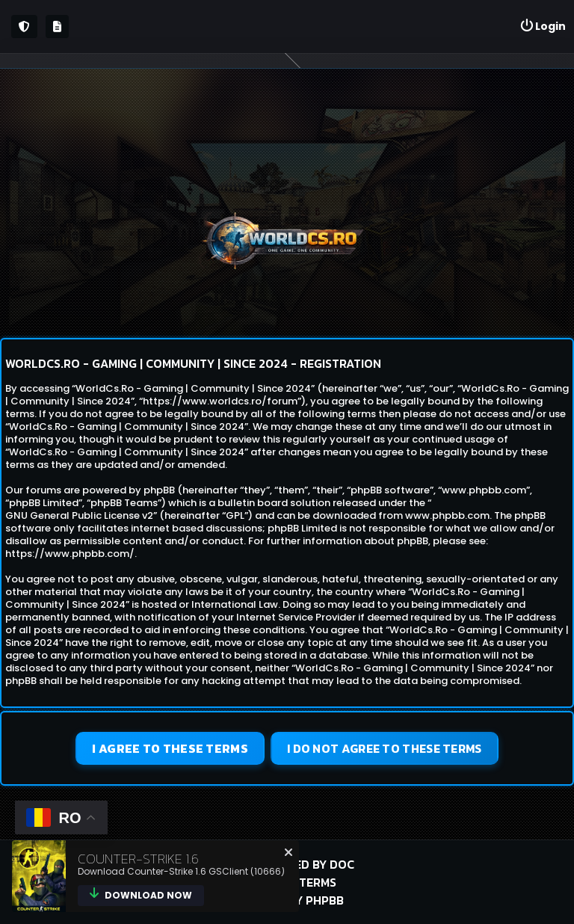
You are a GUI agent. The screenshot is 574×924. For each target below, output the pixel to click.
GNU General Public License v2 (79, 515)
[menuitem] (543, 27)
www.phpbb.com (447, 515)
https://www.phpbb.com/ (70, 554)
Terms (318, 882)
